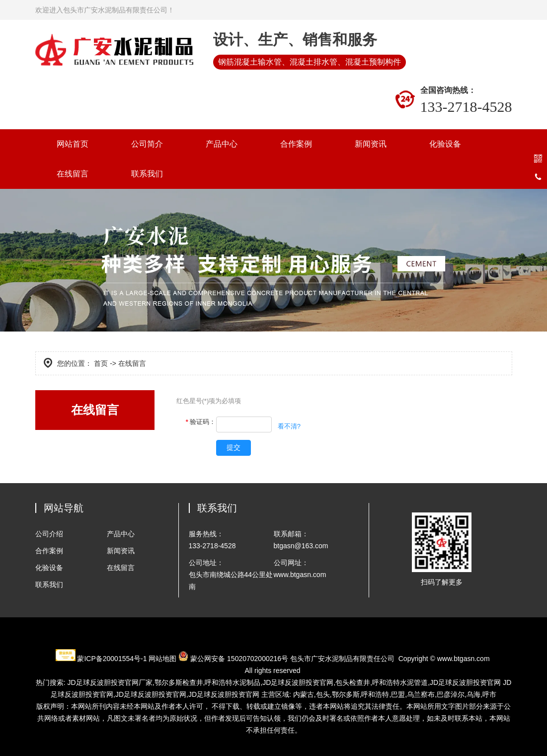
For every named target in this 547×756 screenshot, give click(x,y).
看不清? (289, 426)
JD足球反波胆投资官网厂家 (110, 682)
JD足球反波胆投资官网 (298, 682)
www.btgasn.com (464, 659)
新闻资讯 (371, 144)
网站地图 (162, 659)
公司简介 (147, 144)
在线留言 (73, 174)
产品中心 (222, 144)
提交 (234, 447)
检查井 (179, 682)
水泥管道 (400, 682)
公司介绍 (49, 534)
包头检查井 (353, 682)
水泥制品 (233, 682)
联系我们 (147, 174)
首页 (101, 363)
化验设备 (445, 144)
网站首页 (73, 144)
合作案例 (296, 144)
